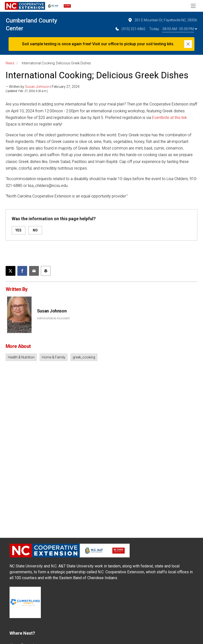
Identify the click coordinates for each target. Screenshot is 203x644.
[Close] (188, 44)
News (10, 63)
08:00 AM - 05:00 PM (180, 29)
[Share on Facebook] (22, 271)
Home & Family (54, 357)
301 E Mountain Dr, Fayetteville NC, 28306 (162, 20)
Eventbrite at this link (169, 118)
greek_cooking (84, 357)
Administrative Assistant (53, 318)
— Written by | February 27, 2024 (43, 87)
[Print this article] (46, 271)
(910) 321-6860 (130, 29)
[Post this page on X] (11, 271)
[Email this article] (34, 271)
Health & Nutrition (21, 357)
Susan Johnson (37, 87)
